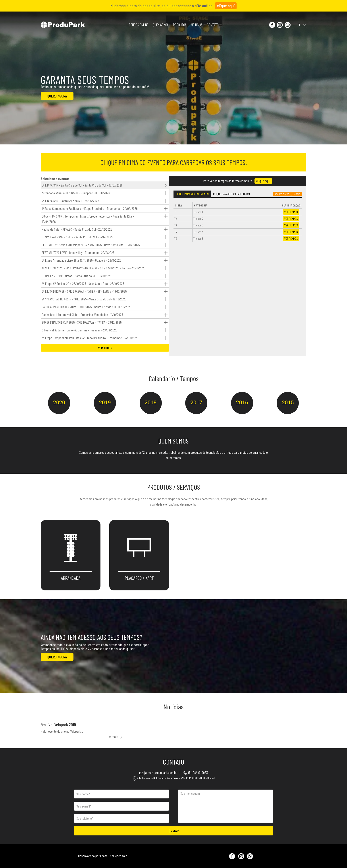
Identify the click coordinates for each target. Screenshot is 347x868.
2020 (59, 403)
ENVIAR (174, 832)
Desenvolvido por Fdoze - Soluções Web (103, 856)
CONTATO (213, 25)
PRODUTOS (180, 25)
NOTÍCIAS (197, 25)
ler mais (116, 737)
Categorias (231, 194)
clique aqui (226, 6)
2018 (151, 403)
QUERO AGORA (57, 96)
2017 (196, 403)
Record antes (282, 194)
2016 (242, 403)
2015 (288, 403)
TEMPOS (291, 212)
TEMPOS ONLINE (139, 25)
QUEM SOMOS (161, 25)
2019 (105, 403)
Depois (297, 194)
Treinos (192, 194)
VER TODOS (105, 348)
